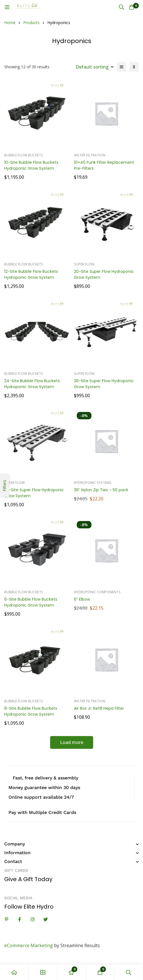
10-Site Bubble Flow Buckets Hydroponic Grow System (31, 165)
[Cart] (132, 7)
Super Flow (84, 264)
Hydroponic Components (97, 592)
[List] (121, 67)
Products (31, 23)
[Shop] (43, 972)
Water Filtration (90, 155)
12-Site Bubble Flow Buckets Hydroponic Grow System (31, 274)
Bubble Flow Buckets (24, 155)
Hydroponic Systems (93, 483)
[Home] (14, 972)
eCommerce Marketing (29, 945)
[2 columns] (134, 67)
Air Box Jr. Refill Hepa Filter (99, 708)
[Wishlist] (71, 972)
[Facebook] (20, 919)
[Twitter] (46, 919)
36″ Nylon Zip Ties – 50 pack (101, 490)
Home (10, 23)
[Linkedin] (7, 919)
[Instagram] (33, 919)
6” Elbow (82, 599)
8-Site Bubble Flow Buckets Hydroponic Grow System (31, 711)
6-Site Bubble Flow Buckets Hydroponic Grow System (31, 602)
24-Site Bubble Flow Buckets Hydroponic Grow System (32, 384)
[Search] (121, 7)
